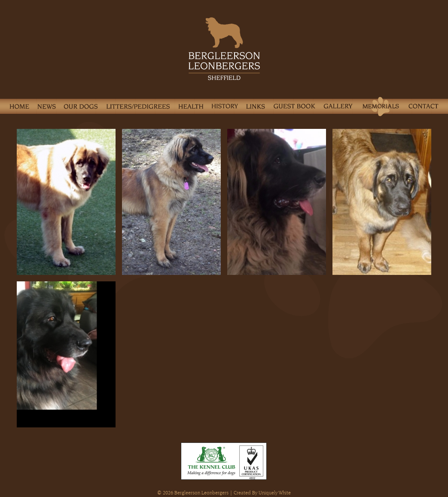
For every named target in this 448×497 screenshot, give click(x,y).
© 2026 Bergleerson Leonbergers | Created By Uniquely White (224, 493)
